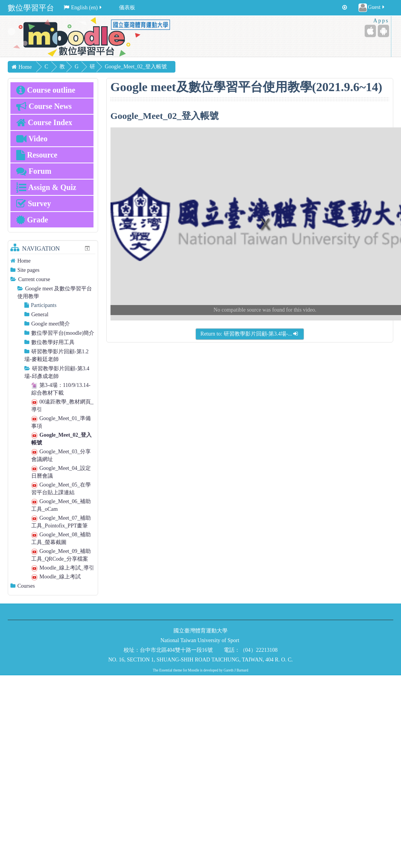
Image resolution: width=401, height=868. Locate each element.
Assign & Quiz (46, 187)
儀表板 (127, 8)
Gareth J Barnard (236, 670)
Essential (166, 670)
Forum (34, 171)
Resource (37, 155)
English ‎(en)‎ (83, 8)
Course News (44, 106)
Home (24, 261)
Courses (26, 586)
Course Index (44, 122)
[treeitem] (53, 261)
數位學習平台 (31, 8)
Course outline (46, 90)
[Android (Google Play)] (383, 31)
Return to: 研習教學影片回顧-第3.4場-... (250, 334)
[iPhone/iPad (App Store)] (370, 31)
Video (32, 139)
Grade (32, 220)
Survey (34, 203)
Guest (372, 8)
